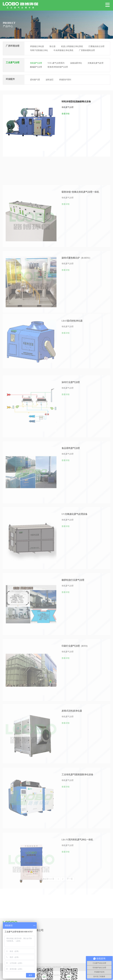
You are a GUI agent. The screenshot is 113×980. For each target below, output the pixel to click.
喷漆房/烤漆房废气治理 (58, 67)
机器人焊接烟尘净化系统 (72, 46)
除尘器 (53, 46)
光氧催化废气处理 (95, 63)
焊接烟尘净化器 (37, 46)
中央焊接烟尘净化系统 (63, 50)
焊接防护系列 (65, 80)
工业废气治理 (13, 62)
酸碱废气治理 (36, 67)
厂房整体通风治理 (87, 50)
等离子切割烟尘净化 (39, 50)
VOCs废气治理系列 (56, 63)
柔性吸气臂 (35, 80)
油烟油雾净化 (76, 63)
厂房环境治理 (13, 46)
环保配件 (10, 79)
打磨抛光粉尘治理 (96, 46)
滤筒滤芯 (50, 80)
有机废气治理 (36, 63)
